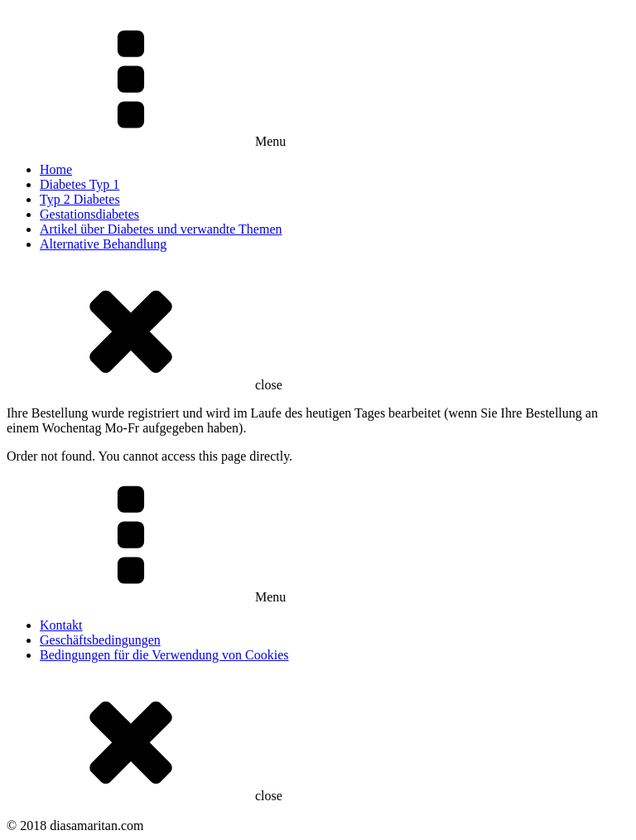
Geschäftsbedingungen (100, 640)
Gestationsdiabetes (89, 214)
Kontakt (61, 625)
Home (56, 169)
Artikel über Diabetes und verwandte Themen (161, 229)
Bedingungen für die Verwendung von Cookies (164, 655)
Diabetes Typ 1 (79, 184)
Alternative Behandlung (103, 244)
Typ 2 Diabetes (80, 199)
